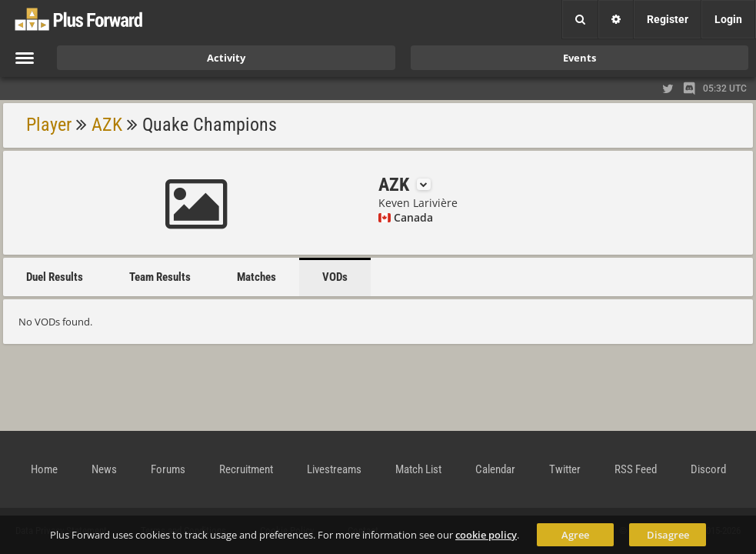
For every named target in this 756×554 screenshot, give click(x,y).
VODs (335, 277)
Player (49, 125)
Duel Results (55, 277)
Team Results (160, 277)
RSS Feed (636, 469)
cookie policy (486, 535)
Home (44, 469)
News (104, 469)
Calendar (495, 469)
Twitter (565, 469)
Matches (256, 277)
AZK (107, 125)
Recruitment (246, 469)
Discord (708, 469)
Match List (418, 469)
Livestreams (334, 469)
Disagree (668, 535)
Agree (575, 535)
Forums (168, 469)
